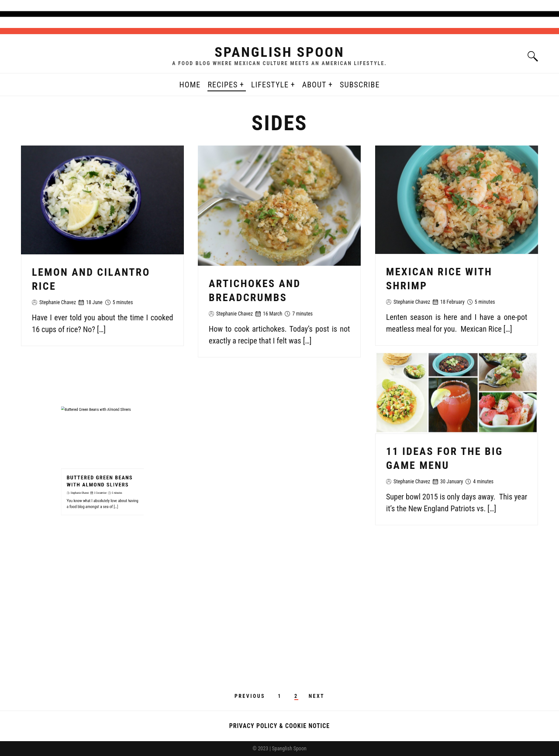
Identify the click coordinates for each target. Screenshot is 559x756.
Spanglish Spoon (279, 52)
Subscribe (360, 85)
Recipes (223, 85)
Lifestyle (270, 85)
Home (190, 85)
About (314, 85)
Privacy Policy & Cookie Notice (279, 726)
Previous (250, 696)
